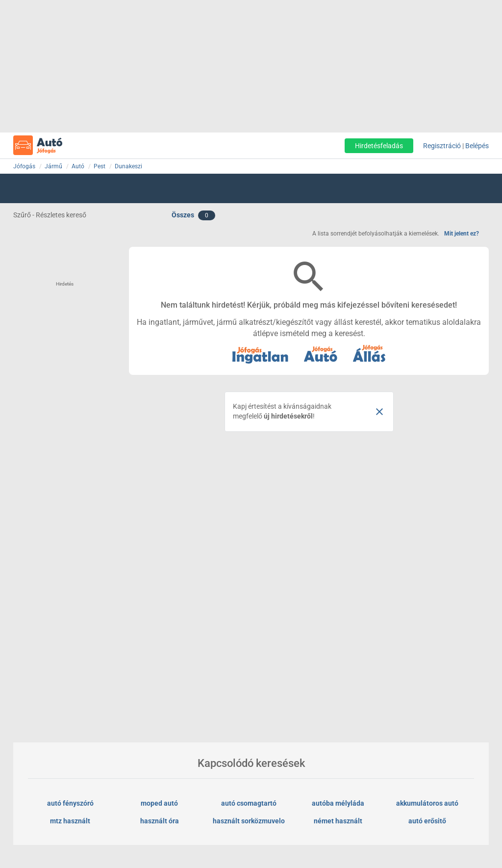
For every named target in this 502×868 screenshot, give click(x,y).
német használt (338, 821)
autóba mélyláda (338, 803)
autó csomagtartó (249, 803)
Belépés (477, 146)
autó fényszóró (70, 803)
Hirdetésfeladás (379, 146)
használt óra (160, 821)
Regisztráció (442, 146)
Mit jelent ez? (462, 234)
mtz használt (70, 821)
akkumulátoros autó (427, 803)
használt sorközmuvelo (249, 821)
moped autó (159, 803)
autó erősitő (427, 821)
